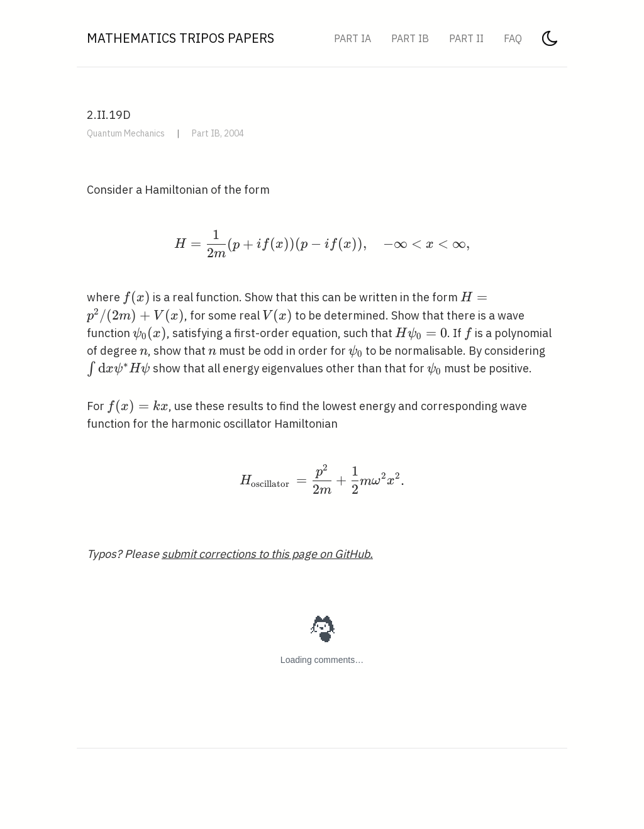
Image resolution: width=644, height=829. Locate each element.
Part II (466, 38)
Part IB (410, 38)
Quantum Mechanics (126, 133)
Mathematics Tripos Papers (180, 38)
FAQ (513, 38)
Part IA (353, 38)
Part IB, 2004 (218, 133)
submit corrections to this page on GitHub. (267, 554)
